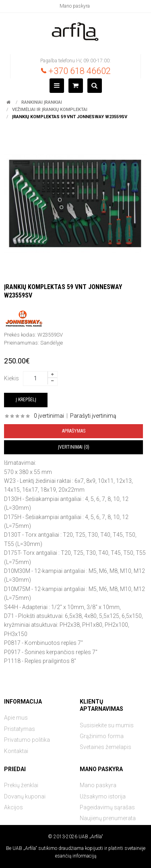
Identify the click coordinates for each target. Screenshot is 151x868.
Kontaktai (16, 751)
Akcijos (13, 807)
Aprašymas (74, 431)
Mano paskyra (75, 6)
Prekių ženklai (21, 785)
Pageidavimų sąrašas (107, 807)
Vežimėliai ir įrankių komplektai (50, 110)
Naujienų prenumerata (108, 818)
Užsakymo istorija (103, 796)
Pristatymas (20, 729)
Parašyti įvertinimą (93, 416)
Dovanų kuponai (25, 796)
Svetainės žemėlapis (105, 747)
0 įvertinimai (49, 416)
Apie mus (16, 718)
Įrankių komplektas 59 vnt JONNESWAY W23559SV (70, 117)
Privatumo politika (27, 740)
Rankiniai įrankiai (42, 102)
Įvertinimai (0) (74, 447)
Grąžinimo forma (102, 736)
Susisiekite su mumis (107, 725)
